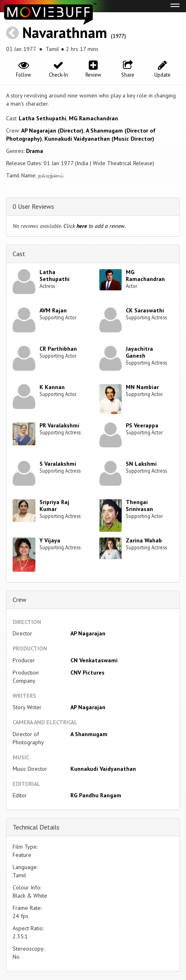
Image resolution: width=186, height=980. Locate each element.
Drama (35, 151)
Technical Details (36, 827)
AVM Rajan (53, 310)
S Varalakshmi (58, 464)
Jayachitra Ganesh (139, 352)
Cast (19, 254)
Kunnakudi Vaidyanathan (103, 769)
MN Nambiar (142, 387)
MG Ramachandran (93, 118)
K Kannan (52, 387)
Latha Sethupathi (43, 118)
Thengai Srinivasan (139, 505)
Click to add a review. (95, 226)
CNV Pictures (88, 673)
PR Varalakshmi (59, 425)
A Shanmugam (89, 734)
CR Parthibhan (58, 349)
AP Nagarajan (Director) (52, 131)
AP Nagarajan (88, 633)
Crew (20, 600)
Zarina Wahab (144, 540)
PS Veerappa (142, 425)
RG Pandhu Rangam (96, 795)
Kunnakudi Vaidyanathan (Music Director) (99, 139)
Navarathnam (65, 32)
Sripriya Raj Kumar (54, 505)
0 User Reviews (33, 206)
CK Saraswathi (145, 310)
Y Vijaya (50, 540)
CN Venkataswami (94, 660)
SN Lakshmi (141, 464)
